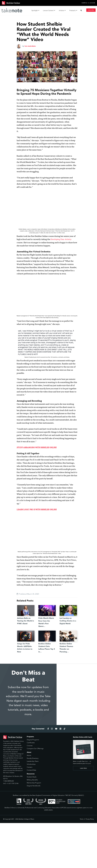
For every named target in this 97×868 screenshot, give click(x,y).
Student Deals (32, 777)
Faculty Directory (33, 758)
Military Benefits (32, 780)
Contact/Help (31, 770)
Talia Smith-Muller (30, 46)
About (29, 755)
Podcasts (73, 11)
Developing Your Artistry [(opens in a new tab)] (61, 240)
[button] (81, 11)
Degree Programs (33, 740)
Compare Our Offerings (35, 749)
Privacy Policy (90, 819)
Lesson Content (49, 11)
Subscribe (91, 10)
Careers (30, 767)
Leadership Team (33, 761)
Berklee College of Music (26, 819)
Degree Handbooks (34, 786)
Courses (30, 746)
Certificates (31, 743)
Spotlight (35, 11)
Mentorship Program (34, 783)
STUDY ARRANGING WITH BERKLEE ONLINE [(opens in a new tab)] (37, 448)
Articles (62, 11)
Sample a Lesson (88, 3)
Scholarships (31, 764)
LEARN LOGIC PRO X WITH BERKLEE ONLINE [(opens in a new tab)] (37, 510)
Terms (82, 819)
